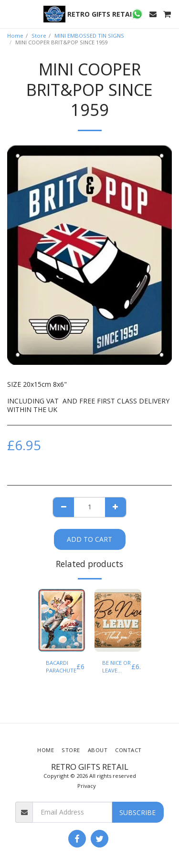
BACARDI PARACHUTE (61, 667)
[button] (11, 14)
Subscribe (137, 812)
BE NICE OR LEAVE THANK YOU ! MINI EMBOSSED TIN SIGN (117, 667)
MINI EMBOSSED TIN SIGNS (89, 36)
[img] (62, 620)
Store (39, 36)
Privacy (87, 786)
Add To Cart (89, 539)
